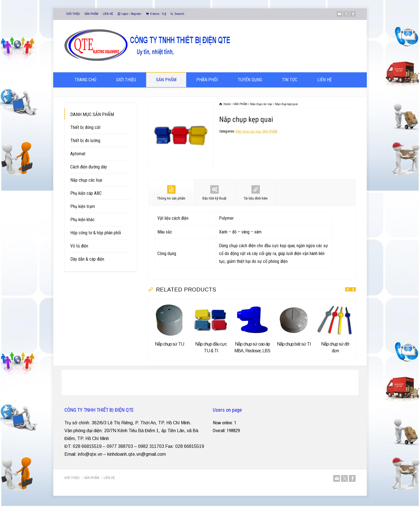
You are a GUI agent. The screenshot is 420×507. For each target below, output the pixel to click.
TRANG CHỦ (85, 80)
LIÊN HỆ (108, 14)
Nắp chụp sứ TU (169, 344)
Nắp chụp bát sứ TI (294, 344)
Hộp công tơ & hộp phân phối (96, 233)
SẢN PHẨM (91, 14)
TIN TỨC (290, 80)
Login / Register (131, 14)
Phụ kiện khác (82, 220)
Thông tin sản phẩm (171, 193)
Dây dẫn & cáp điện (87, 259)
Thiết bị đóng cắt (85, 127)
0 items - (158, 14)
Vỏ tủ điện (79, 246)
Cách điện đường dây (89, 167)
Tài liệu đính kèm (256, 193)
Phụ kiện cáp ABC (86, 193)
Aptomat (78, 154)
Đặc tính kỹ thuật (214, 193)
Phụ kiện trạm (83, 206)
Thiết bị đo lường (85, 141)
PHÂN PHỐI (207, 80)
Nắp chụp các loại (248, 131)
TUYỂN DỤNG (250, 80)
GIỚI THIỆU (73, 14)
